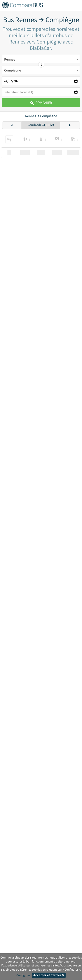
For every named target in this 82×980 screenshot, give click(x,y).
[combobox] (41, 59)
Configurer (23, 975)
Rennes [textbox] (10, 59)
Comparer (41, 103)
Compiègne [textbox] (13, 70)
